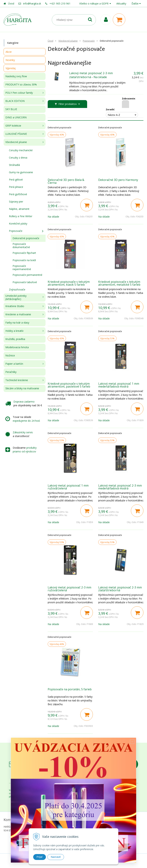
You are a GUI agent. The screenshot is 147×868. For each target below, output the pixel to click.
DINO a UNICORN (16, 117)
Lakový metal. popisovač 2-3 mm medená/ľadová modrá (120, 487)
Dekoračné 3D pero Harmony (118, 180)
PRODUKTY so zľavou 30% (21, 84)
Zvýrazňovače (17, 289)
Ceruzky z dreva (18, 158)
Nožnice (10, 355)
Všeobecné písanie (16, 142)
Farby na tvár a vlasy (17, 323)
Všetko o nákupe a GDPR (94, 3)
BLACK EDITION (15, 101)
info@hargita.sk (32, 3)
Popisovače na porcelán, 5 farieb (70, 689)
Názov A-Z (114, 115)
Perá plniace (16, 187)
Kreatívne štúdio (15, 306)
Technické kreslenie (17, 380)
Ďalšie (136, 3)
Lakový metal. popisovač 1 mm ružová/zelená (68, 487)
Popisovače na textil (24, 260)
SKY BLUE (11, 109)
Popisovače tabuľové (25, 282)
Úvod (11, 3)
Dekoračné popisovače (26, 238)
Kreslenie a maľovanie (18, 314)
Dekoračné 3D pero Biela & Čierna (66, 181)
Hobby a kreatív (14, 331)
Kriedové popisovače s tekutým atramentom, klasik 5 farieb (69, 283)
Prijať (40, 857)
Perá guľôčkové (18, 194)
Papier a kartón (14, 364)
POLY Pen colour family (19, 93)
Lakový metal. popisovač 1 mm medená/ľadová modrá (119, 385)
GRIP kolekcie (13, 126)
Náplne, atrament (19, 209)
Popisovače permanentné (27, 275)
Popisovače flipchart (24, 253)
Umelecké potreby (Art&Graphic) (16, 297)
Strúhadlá (14, 165)
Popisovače (16, 231)
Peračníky (11, 372)
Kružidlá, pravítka (15, 339)
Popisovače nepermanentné (22, 267)
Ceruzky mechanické (21, 150)
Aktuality (121, 3)
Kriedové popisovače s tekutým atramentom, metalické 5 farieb (119, 283)
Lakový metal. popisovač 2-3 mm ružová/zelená (69, 589)
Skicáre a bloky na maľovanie (22, 388)
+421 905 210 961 (60, 3)
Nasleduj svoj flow (16, 76)
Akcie (9, 52)
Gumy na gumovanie (21, 172)
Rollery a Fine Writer (21, 216)
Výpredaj (11, 68)
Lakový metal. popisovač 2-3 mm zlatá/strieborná (91, 75)
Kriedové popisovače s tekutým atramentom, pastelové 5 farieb (69, 385)
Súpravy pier (16, 202)
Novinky (10, 60)
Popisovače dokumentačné (21, 246)
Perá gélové (16, 180)
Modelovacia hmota (17, 347)
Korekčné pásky (18, 224)
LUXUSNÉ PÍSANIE (16, 134)
